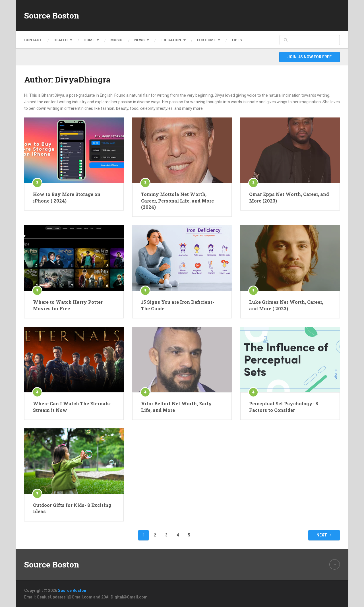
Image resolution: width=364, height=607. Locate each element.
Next (324, 535)
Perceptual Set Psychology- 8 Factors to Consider (284, 407)
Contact (33, 40)
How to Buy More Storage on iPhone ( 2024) (67, 197)
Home (89, 40)
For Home (206, 40)
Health (61, 40)
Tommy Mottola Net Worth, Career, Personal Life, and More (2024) (177, 201)
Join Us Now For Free (310, 57)
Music (116, 40)
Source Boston (52, 16)
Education (171, 40)
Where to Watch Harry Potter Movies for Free (68, 305)
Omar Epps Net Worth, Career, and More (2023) (289, 197)
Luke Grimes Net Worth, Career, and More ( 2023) (286, 305)
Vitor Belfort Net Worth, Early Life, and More (176, 407)
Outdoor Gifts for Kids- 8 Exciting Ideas (72, 508)
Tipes (237, 40)
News (139, 40)
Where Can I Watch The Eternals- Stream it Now (72, 407)
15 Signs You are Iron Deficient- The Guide (178, 305)
